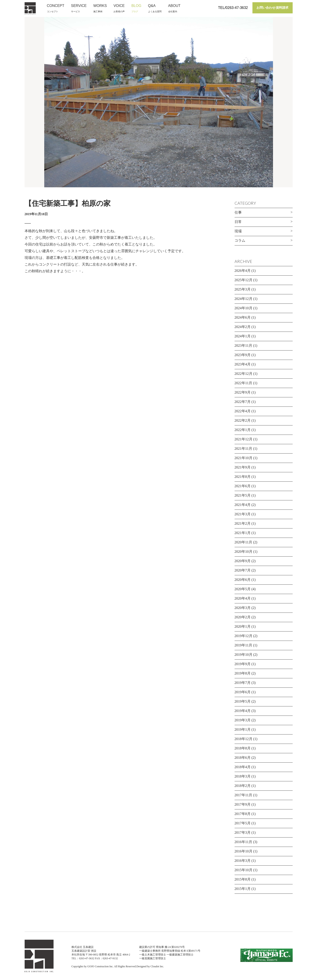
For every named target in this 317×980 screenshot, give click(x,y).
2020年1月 (243, 626)
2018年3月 (243, 776)
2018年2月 (243, 786)
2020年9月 (243, 561)
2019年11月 (243, 645)
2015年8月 (243, 879)
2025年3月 (243, 289)
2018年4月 (243, 767)
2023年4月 (243, 364)
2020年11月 (243, 542)
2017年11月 (243, 795)
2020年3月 (243, 608)
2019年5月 (243, 701)
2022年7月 (243, 402)
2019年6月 (243, 692)
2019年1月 (243, 729)
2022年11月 (243, 383)
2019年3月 (243, 720)
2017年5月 (243, 823)
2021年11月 (243, 449)
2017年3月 (243, 832)
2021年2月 (243, 523)
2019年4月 (243, 711)
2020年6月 (243, 580)
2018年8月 (243, 748)
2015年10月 (244, 870)
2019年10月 (244, 655)
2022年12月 (244, 374)
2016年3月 (243, 861)
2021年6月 (243, 486)
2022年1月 (243, 430)
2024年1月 (243, 336)
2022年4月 (243, 411)
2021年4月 (243, 505)
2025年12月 (244, 280)
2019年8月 (243, 673)
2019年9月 (243, 664)
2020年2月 (243, 617)
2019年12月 (244, 636)
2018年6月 (243, 758)
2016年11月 (243, 842)
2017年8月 (243, 814)
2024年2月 (243, 327)
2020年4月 (243, 598)
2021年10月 (244, 458)
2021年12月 (244, 439)
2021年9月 (243, 467)
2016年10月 (244, 851)
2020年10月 (244, 552)
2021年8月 (243, 477)
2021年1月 (243, 533)
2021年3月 (243, 514)
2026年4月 (243, 271)
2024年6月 (243, 317)
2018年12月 (244, 739)
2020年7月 (243, 570)
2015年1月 (243, 889)
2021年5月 (243, 495)
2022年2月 (243, 420)
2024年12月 (244, 299)
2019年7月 (243, 683)
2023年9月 (243, 355)
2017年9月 (243, 804)
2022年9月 (243, 392)
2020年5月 (243, 589)
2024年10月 (244, 308)
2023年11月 (243, 346)
